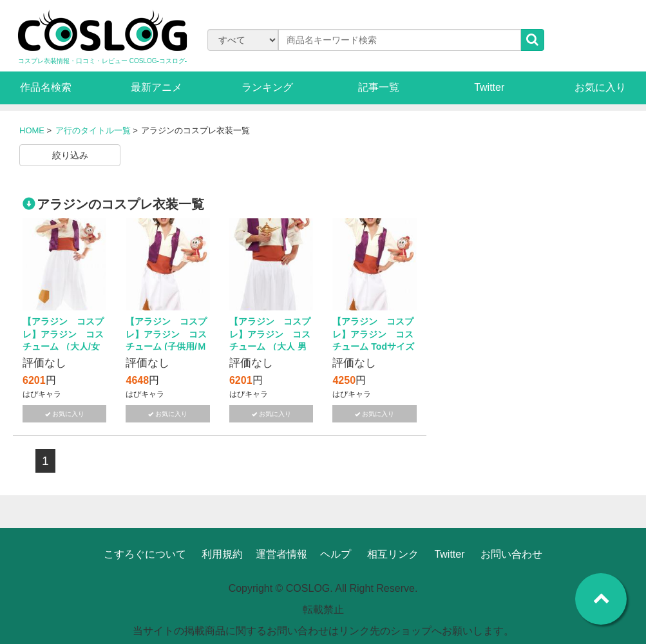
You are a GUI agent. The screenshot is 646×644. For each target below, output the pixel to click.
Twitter (489, 87)
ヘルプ (336, 554)
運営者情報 (281, 554)
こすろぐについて (145, 554)
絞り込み (70, 155)
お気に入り (600, 87)
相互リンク (393, 554)
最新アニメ (157, 87)
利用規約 (222, 554)
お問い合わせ (511, 554)
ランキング (267, 87)
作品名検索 (46, 87)
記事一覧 (379, 87)
